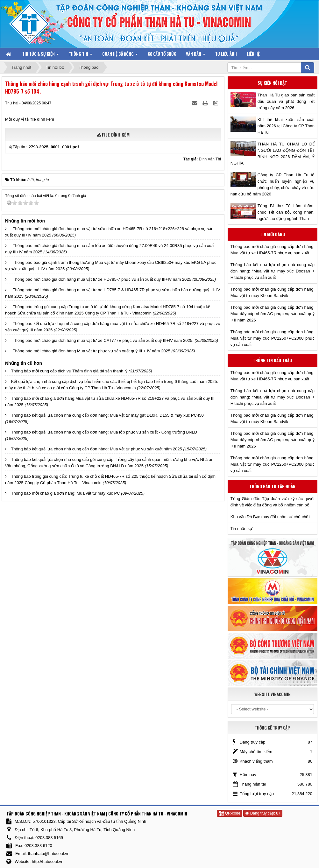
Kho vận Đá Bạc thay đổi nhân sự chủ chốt (270, 517)
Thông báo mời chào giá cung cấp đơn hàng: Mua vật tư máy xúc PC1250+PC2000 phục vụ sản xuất (273, 338)
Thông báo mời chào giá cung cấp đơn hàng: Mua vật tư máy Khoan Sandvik (273, 292)
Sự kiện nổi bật (272, 83)
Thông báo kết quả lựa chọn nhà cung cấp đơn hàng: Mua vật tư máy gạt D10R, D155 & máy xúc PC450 (107, 415)
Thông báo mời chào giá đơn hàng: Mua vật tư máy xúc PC (66, 493)
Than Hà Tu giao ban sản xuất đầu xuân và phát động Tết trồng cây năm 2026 (286, 101)
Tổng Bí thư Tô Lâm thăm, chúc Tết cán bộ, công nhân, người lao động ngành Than (286, 212)
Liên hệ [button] (253, 54)
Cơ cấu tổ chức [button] (162, 54)
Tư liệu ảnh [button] (226, 54)
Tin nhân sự (241, 529)
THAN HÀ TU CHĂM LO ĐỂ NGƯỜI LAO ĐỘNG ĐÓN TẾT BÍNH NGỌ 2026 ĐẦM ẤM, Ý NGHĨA (273, 154)
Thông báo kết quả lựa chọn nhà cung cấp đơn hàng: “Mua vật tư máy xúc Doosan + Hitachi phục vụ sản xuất (273, 271)
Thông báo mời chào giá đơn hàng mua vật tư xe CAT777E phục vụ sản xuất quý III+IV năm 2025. (103, 340)
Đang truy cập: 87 (263, 813)
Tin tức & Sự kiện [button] (41, 55)
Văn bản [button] (196, 55)
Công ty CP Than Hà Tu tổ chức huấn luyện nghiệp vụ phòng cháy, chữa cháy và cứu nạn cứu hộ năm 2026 (273, 184)
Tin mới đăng (272, 234)
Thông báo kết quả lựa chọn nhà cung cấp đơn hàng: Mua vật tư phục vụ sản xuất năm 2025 (97, 449)
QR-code (229, 813)
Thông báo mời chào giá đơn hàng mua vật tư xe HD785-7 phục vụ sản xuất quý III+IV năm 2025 (102, 279)
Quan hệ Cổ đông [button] (120, 55)
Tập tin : (46, 147)
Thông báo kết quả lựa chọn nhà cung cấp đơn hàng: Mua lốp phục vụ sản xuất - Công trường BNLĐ (104, 432)
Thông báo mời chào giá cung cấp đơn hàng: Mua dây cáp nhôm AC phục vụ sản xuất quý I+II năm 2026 (273, 314)
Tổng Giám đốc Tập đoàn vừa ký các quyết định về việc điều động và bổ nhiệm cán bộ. (273, 502)
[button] (10, 147)
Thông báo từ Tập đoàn (272, 486)
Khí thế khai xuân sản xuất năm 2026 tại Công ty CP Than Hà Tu (286, 126)
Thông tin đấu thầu (272, 360)
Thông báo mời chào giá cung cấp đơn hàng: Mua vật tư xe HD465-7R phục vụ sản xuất (273, 250)
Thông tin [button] (81, 55)
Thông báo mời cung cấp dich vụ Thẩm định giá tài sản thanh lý (69, 371)
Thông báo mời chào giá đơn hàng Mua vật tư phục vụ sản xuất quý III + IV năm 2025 (92, 351)
